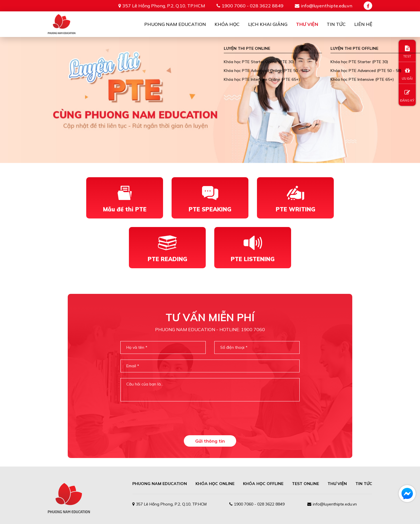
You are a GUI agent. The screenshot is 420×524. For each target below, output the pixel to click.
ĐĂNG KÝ (407, 96)
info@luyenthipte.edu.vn (327, 6)
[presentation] (210, 418)
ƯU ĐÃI (407, 74)
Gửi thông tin (210, 441)
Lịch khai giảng (268, 24)
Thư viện (307, 24)
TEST (407, 52)
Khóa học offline (263, 484)
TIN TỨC (364, 484)
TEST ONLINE (305, 484)
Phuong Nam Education (175, 24)
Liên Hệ (363, 24)
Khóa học (227, 24)
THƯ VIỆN (337, 484)
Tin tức (336, 24)
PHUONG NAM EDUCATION (160, 484)
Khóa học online (215, 484)
